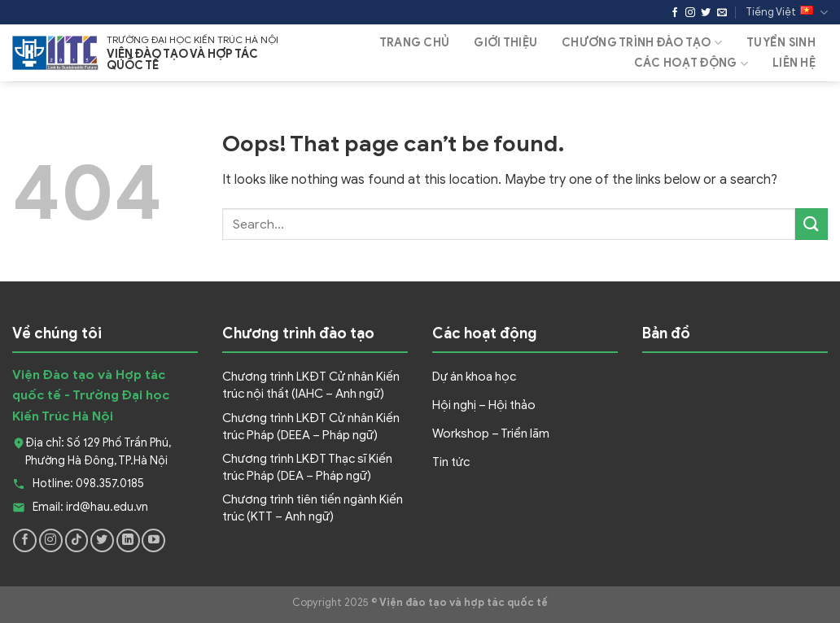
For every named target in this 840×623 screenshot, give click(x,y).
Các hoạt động (691, 64)
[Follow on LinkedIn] (128, 540)
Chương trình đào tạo (642, 43)
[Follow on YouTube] (153, 540)
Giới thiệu (505, 43)
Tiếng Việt (787, 13)
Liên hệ (794, 63)
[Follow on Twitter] (706, 13)
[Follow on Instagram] (690, 13)
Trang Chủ (415, 43)
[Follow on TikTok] (77, 540)
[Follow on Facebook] (675, 13)
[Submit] (812, 224)
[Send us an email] (722, 13)
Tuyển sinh (781, 43)
